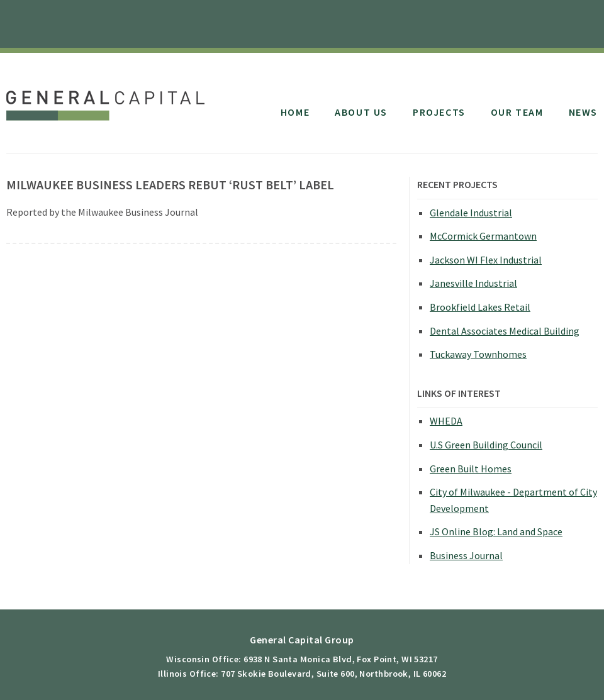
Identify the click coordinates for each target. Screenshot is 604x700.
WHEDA (446, 421)
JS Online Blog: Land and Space (496, 531)
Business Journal (466, 555)
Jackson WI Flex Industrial (486, 260)
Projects (439, 112)
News (583, 112)
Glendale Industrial (471, 213)
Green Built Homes (471, 469)
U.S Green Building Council (486, 445)
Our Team (517, 112)
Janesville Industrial (473, 283)
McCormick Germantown (483, 236)
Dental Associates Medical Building (505, 331)
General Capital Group (109, 99)
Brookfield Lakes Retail (480, 307)
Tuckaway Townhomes (478, 354)
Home (295, 112)
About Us (361, 112)
